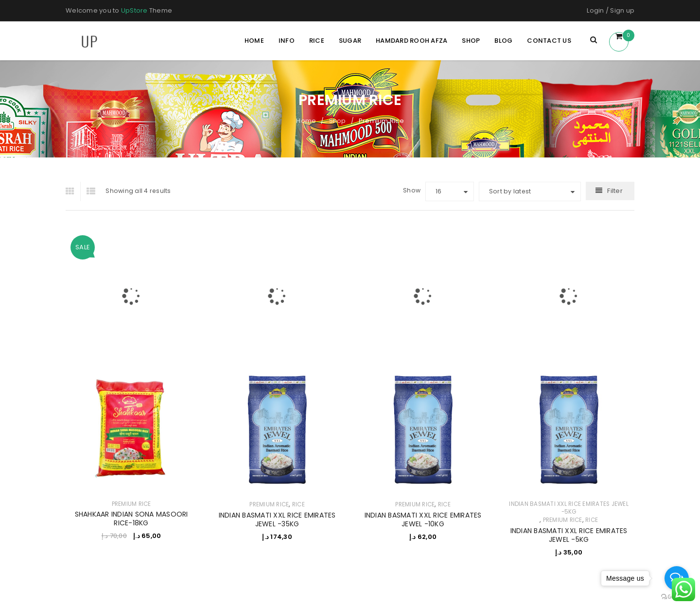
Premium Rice (131, 504)
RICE (298, 504)
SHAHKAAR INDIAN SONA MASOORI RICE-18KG (131, 519)
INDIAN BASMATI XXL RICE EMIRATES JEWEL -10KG (423, 519)
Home (306, 121)
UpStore (134, 10)
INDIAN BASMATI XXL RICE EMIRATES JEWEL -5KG (569, 508)
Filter (615, 191)
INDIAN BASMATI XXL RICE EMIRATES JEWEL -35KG (277, 519)
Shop (338, 121)
